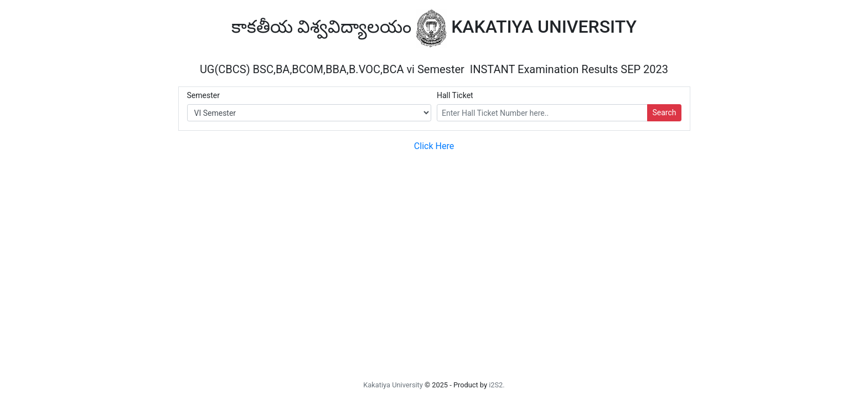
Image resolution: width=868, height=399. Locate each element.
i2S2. (497, 385)
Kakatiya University (393, 385)
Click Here (434, 146)
